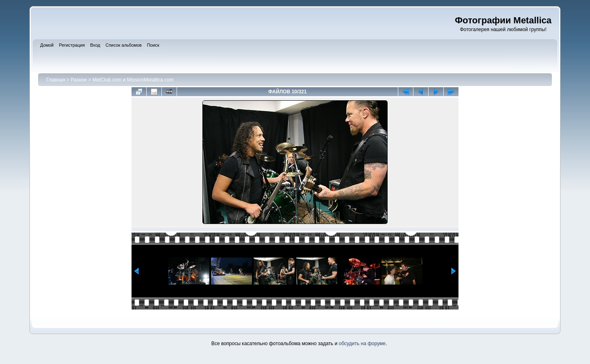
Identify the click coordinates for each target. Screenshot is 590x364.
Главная (56, 80)
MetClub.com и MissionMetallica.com (133, 80)
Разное (79, 80)
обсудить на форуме (362, 344)
